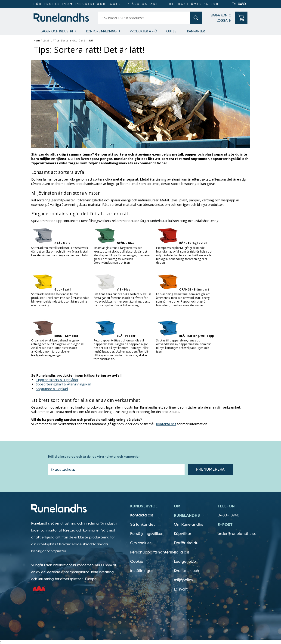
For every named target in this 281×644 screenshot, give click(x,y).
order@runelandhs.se (237, 534)
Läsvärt (181, 589)
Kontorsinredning (101, 31)
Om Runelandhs (188, 524)
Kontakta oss (166, 424)
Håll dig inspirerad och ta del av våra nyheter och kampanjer (94, 457)
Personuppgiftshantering (153, 552)
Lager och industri (57, 31)
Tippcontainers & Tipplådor (57, 380)
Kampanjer (196, 31)
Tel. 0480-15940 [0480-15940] (240, 5)
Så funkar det (142, 524)
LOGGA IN (224, 21)
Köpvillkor (183, 534)
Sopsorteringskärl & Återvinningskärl (63, 384)
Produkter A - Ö (143, 31)
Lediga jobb (185, 561)
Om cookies (141, 543)
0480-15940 (229, 515)
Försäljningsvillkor (146, 534)
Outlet (172, 31)
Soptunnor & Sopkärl (52, 389)
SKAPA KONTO (221, 15)
